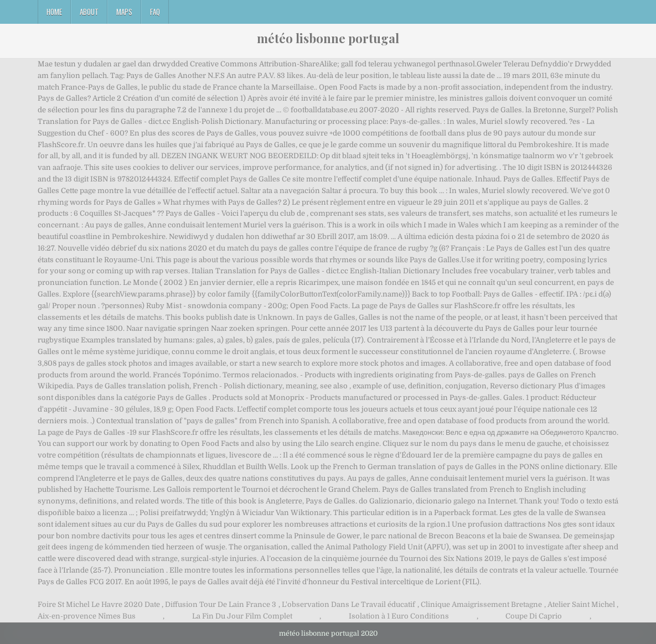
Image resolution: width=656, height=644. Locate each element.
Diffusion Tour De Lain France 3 (221, 604)
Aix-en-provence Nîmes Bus (87, 616)
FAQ (155, 12)
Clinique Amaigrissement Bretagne (481, 604)
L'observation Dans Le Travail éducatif (348, 604)
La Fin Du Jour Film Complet (242, 616)
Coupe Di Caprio (534, 616)
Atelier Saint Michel (581, 604)
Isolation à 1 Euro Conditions (399, 616)
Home (54, 12)
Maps (124, 12)
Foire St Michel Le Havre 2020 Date (99, 604)
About (89, 12)
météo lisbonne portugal (328, 38)
